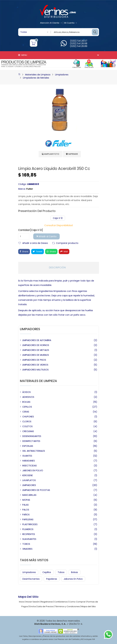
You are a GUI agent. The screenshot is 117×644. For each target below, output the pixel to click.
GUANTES (27, 456)
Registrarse (47, 602)
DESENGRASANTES (32, 436)
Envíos (33, 606)
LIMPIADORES (29, 485)
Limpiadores (62, 75)
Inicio (22, 602)
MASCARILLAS (29, 495)
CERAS (26, 412)
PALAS (25, 505)
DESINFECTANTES (31, 441)
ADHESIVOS (28, 397)
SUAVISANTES (29, 539)
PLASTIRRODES (30, 524)
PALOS (26, 510)
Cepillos (47, 572)
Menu (23, 55)
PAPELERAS (28, 519)
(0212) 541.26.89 (79, 46)
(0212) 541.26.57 (79, 41)
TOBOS (26, 544)
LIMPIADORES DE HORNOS (36, 345)
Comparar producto (67, 243)
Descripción (57, 268)
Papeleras (52, 579)
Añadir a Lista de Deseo (35, 243)
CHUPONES (28, 417)
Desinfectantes (31, 579)
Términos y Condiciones (67, 606)
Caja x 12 (58, 218)
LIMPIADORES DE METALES (36, 350)
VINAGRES (27, 549)
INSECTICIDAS (30, 466)
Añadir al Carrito (46, 236)
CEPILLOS (27, 407)
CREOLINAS (28, 431)
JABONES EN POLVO (33, 470)
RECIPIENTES (29, 534)
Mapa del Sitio (89, 606)
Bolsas (74, 572)
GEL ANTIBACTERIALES (34, 451)
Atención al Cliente (51, 23)
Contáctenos (61, 602)
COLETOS (27, 426)
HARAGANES (29, 461)
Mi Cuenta (71, 23)
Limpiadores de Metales (36, 78)
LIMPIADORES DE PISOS (34, 360)
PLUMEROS (28, 529)
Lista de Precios (46, 606)
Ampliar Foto (51, 154)
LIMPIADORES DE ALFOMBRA (37, 340)
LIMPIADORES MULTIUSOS (35, 370)
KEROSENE (28, 475)
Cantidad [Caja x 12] (31, 230)
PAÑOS (26, 515)
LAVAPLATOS (29, 480)
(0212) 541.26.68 (79, 43)
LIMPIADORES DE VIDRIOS (35, 365)
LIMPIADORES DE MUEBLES (36, 355)
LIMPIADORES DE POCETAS (36, 490)
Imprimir (72, 154)
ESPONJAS (28, 446)
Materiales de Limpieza (38, 75)
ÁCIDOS (27, 392)
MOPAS (26, 500)
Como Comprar (77, 602)
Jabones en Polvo (73, 579)
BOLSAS (26, 402)
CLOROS (27, 421)
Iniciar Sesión (33, 602)
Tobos (61, 572)
